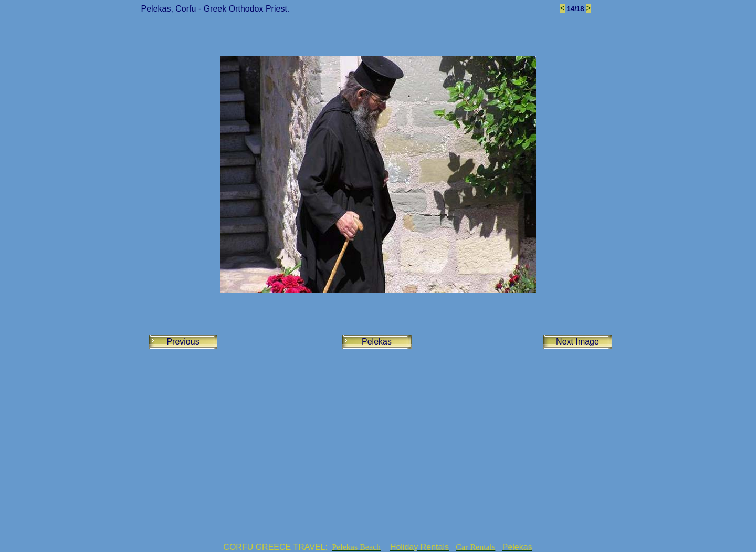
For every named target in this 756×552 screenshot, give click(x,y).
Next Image (577, 342)
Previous (183, 342)
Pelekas (377, 342)
